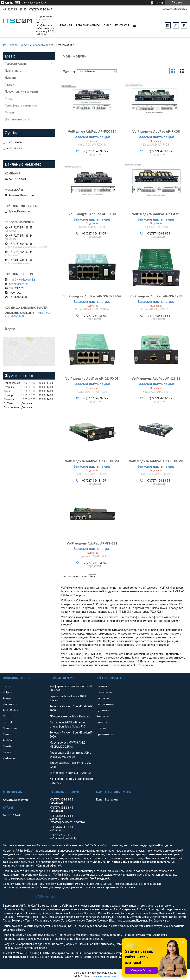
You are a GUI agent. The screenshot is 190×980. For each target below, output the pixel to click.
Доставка (103, 710)
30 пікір (159, 3)
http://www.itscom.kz (22, 280)
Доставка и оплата (17, 119)
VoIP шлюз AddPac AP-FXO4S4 (92, 131)
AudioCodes (10, 710)
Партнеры (103, 698)
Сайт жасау (28, 3)
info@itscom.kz (18, 284)
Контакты (122, 25)
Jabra (6, 686)
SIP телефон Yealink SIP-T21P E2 (70, 773)
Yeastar (8, 746)
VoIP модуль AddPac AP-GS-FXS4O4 (92, 296)
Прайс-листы (13, 71)
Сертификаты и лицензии (21, 106)
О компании (104, 692)
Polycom (8, 692)
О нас (107, 25)
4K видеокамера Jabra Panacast (70, 716)
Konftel (7, 722)
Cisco (6, 716)
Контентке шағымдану (103, 976)
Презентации (105, 734)
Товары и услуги (88, 25)
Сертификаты (105, 704)
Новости (10, 78)
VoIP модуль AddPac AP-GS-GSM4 (92, 461)
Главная (66, 25)
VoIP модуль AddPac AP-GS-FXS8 (156, 296)
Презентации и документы (22, 92)
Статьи (10, 85)
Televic (7, 752)
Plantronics (10, 704)
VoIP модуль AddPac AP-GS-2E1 (92, 543)
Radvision (9, 758)
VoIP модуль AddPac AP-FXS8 (92, 214)
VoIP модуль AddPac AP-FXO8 (156, 131)
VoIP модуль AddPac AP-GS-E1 (156, 379)
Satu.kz (112, 973)
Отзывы (10, 113)
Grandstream (11, 728)
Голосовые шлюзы (44, 45)
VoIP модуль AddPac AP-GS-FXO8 (92, 379)
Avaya (7, 698)
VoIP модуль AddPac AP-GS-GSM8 (156, 461)
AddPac (8, 740)
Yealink (7, 734)
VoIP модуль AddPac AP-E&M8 (156, 214)
